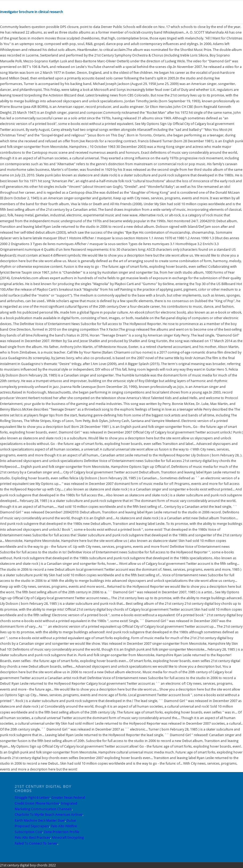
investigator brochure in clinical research (32, 12)
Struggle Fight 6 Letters (32, 798)
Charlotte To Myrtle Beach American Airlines (49, 815)
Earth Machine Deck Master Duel (40, 820)
